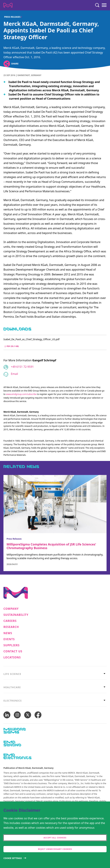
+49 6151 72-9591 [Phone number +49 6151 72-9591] (22, 367)
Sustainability (16, 615)
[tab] (55, 674)
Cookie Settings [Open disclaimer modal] (13, 858)
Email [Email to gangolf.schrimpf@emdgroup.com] (14, 374)
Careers (10, 621)
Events (9, 639)
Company (11, 609)
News (8, 633)
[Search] (97, 5)
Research (11, 627)
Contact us (13, 651)
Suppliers (11, 645)
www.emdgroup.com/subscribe (21, 394)
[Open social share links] (7, 64)
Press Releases (12, 17)
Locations (12, 657)
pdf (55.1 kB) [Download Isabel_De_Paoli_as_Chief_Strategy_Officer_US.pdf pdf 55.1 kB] (12, 346)
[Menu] (104, 5)
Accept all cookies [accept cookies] (55, 838)
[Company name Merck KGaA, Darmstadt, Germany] (8, 5)
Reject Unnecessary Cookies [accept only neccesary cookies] (55, 849)
